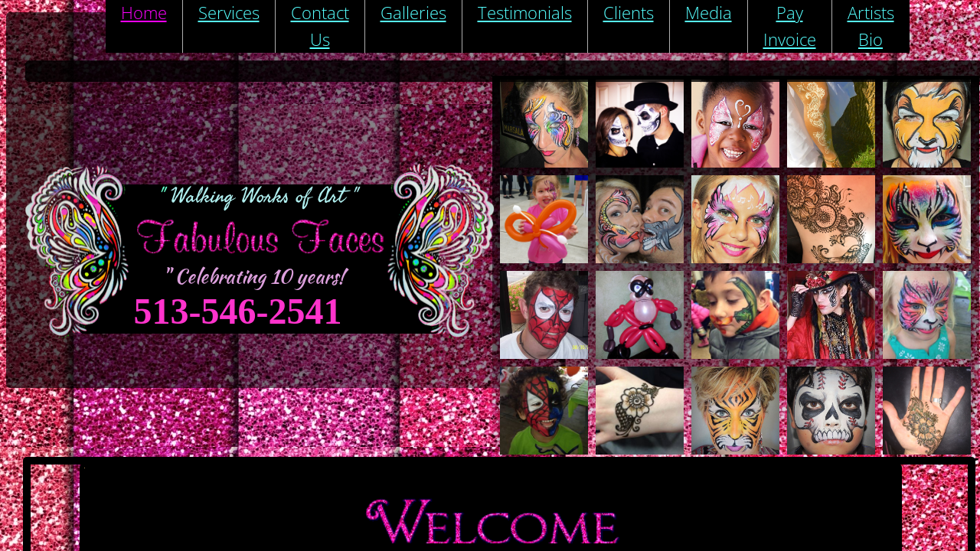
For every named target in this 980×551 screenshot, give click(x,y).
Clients (629, 12)
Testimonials (525, 12)
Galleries (413, 12)
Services (229, 12)
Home (144, 12)
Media (709, 12)
